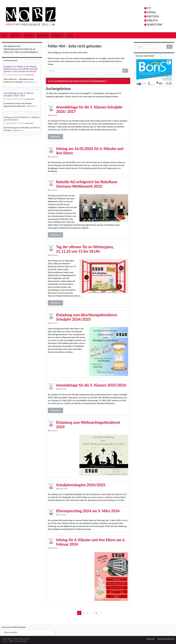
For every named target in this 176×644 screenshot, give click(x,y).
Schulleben (43, 35)
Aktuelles (16, 35)
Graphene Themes (21, 641)
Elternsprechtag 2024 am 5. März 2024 (88, 511)
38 (96, 613)
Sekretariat (54, 115)
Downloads (58, 35)
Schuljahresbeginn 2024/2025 (81, 485)
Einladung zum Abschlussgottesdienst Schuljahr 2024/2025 (87, 317)
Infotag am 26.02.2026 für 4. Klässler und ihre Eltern (90, 151)
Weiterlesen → (30, 82)
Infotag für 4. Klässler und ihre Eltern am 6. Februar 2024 (91, 542)
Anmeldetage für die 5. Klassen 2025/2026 (91, 385)
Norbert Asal (63, 489)
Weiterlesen (55, 137)
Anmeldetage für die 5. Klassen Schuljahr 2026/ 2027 (89, 109)
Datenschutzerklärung (166, 639)
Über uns (29, 35)
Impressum (151, 639)
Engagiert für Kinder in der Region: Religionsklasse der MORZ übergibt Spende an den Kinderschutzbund (21, 69)
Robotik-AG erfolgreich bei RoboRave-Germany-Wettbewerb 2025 (87, 184)
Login (70, 35)
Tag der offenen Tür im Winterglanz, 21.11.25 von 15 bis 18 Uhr (85, 249)
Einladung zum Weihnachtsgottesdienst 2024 (88, 424)
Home (4, 35)
